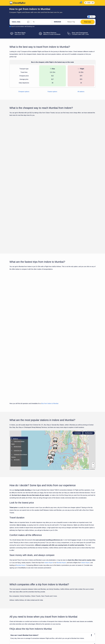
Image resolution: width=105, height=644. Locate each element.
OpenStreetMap (86, 387)
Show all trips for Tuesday (53, 204)
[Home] (18, 3)
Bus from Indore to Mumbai (50, 321)
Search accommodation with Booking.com (23, 26)
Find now (87, 150)
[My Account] (80, 3)
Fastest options (52, 92)
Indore (78, 351)
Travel (20, 641)
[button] (93, 381)
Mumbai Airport (61, 481)
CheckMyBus (13, 641)
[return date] (73, 22)
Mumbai (89, 351)
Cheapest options (24, 92)
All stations (81, 92)
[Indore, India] (21, 22)
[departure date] (59, 22)
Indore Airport (49, 481)
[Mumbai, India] (41, 22)
